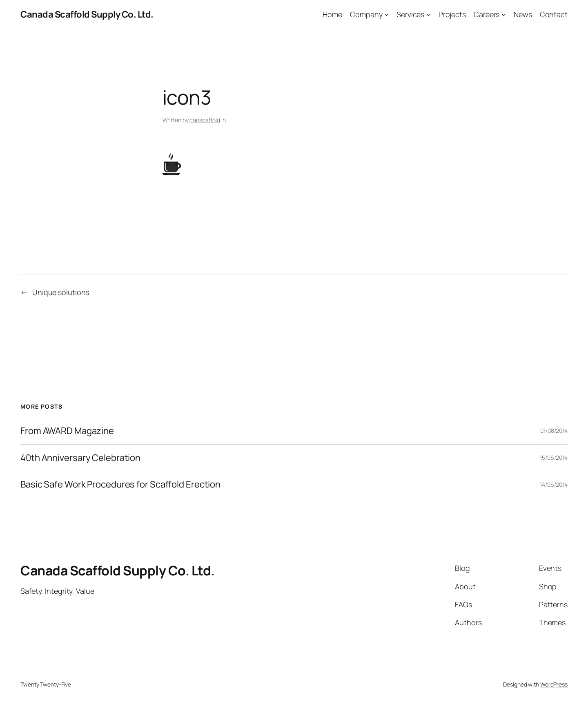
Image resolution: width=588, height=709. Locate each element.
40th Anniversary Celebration (80, 458)
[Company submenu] (386, 15)
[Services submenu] (429, 15)
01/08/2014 (554, 431)
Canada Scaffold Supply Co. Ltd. (87, 14)
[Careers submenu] (504, 15)
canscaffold (205, 120)
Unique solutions (61, 292)
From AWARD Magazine (67, 431)
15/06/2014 (554, 457)
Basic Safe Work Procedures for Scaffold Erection (120, 484)
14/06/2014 (554, 484)
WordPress (554, 684)
